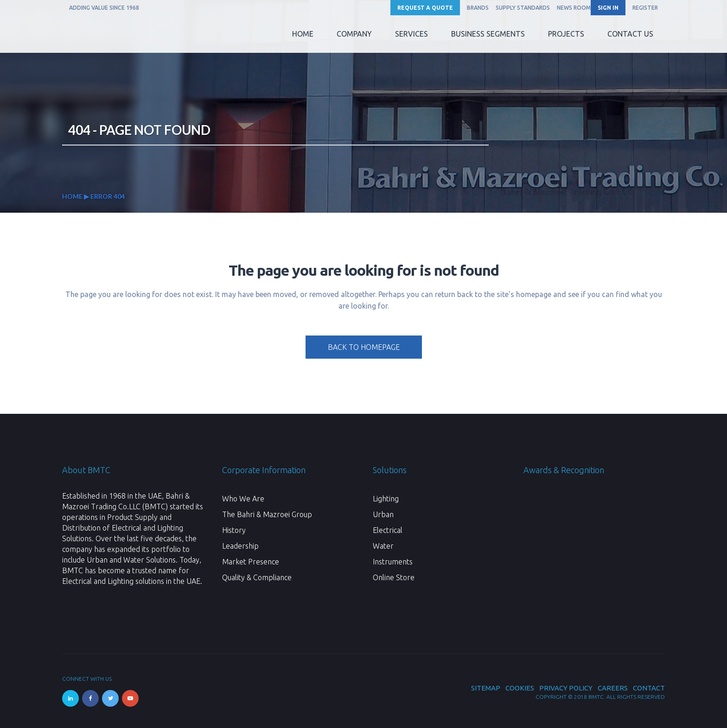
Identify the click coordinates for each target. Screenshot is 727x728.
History (234, 530)
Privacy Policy (566, 688)
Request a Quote (425, 8)
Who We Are (243, 499)
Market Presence (251, 562)
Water (383, 546)
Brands (478, 8)
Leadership (240, 546)
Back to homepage (364, 347)
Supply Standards (523, 8)
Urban (383, 514)
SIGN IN (608, 8)
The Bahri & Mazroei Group (267, 514)
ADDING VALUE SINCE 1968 (104, 8)
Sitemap (486, 688)
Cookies (520, 688)
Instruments (393, 562)
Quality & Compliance (257, 577)
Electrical (388, 530)
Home (72, 196)
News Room (574, 8)
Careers (613, 688)
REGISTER (645, 8)
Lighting (386, 499)
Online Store (394, 577)
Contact (649, 688)
